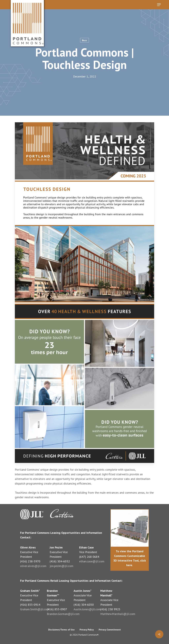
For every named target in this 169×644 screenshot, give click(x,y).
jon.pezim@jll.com (61, 566)
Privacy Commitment (110, 630)
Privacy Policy (87, 630)
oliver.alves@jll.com (33, 566)
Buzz (84, 40)
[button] (159, 5)
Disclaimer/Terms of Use (61, 630)
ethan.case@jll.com (92, 561)
